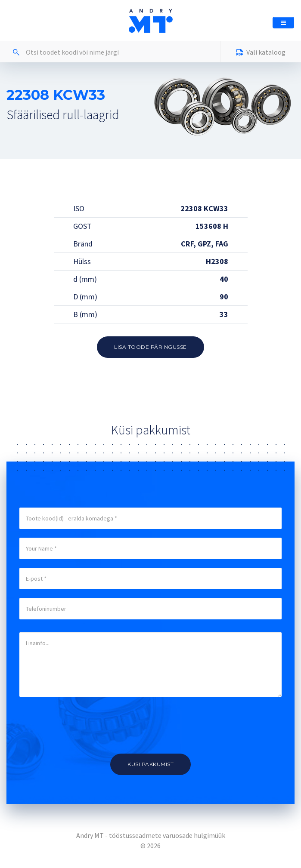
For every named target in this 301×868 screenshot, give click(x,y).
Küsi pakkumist (150, 764)
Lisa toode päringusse (150, 347)
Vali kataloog (261, 53)
